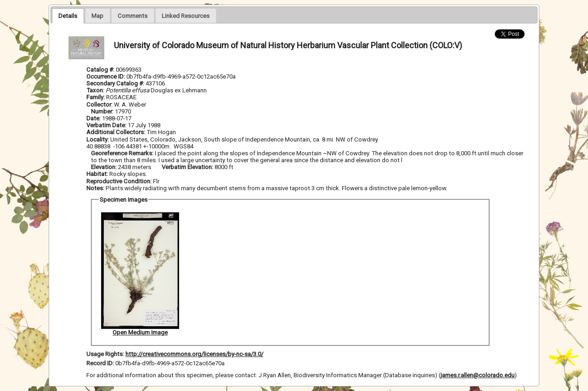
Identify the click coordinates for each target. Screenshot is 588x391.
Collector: (100, 105)
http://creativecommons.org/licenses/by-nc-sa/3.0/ (194, 354)
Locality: (98, 139)
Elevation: (105, 167)
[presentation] (68, 16)
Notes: (95, 188)
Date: (93, 118)
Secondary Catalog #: (116, 83)
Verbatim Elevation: (188, 167)
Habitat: (98, 174)
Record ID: (101, 363)
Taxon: (95, 90)
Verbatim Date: (106, 125)
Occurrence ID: (106, 76)
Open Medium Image (140, 332)
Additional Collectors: (116, 132)
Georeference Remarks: (123, 153)
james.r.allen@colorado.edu (478, 375)
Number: (103, 111)
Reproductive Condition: (119, 181)
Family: (96, 97)
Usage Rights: (105, 354)
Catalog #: (101, 70)
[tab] (68, 16)
